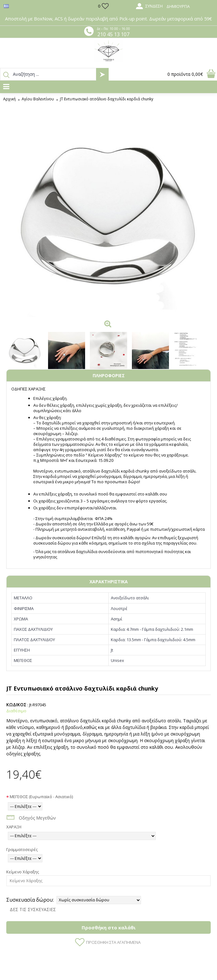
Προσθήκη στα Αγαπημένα (113, 942)
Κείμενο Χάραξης (23, 872)
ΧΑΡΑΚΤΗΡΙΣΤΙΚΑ (109, 582)
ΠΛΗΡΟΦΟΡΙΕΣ (109, 375)
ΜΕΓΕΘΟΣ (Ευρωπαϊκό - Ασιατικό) (41, 797)
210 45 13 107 (113, 34)
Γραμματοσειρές (22, 849)
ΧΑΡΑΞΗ (14, 827)
